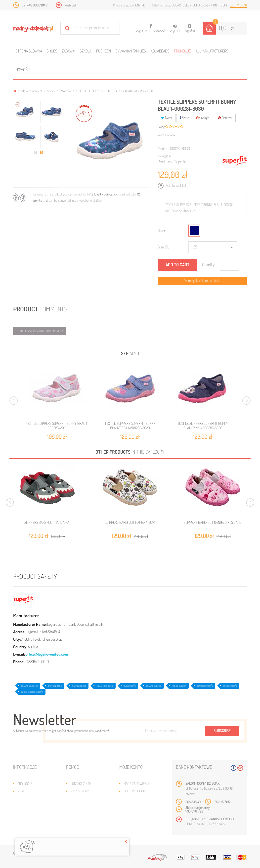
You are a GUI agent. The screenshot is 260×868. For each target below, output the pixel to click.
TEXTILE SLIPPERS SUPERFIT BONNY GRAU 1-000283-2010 (57, 426)
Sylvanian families (131, 51)
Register (189, 28)
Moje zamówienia (136, 784)
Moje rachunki (135, 791)
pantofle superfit (205, 686)
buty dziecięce (79, 686)
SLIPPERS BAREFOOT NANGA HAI (47, 523)
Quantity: (209, 265)
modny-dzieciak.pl (28, 91)
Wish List (70, 5)
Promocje (182, 51)
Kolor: (162, 231)
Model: (162, 148)
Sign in (175, 28)
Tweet (167, 118)
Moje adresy (133, 798)
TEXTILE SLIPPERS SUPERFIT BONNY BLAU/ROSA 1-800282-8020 (130, 426)
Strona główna (29, 51)
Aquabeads (160, 51)
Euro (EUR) (201, 5)
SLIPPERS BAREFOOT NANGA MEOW (130, 523)
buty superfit (130, 686)
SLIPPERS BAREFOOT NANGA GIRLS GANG (213, 523)
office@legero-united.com (47, 654)
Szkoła (86, 51)
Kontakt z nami (81, 784)
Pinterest (225, 118)
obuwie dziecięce (29, 686)
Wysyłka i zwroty (83, 798)
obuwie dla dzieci (105, 686)
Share (184, 118)
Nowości (23, 70)
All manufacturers (212, 51)
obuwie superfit (154, 686)
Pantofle (65, 91)
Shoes (52, 51)
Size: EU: (164, 247)
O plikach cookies (31, 813)
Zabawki (68, 51)
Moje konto (131, 767)
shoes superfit (230, 686)
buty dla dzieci (55, 686)
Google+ (203, 118)
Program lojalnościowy (36, 806)
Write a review (167, 135)
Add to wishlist (176, 185)
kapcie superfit (179, 686)
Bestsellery (27, 798)
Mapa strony (80, 791)
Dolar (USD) (181, 5)
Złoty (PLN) (238, 5)
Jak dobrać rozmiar (85, 806)
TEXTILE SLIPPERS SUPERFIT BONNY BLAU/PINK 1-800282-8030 (203, 426)
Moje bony (131, 813)
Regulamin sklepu (84, 813)
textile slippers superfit (32, 692)
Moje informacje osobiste (143, 806)
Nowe (22, 791)
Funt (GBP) (219, 5)
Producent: (166, 162)
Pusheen (104, 51)
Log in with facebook (151, 26)
